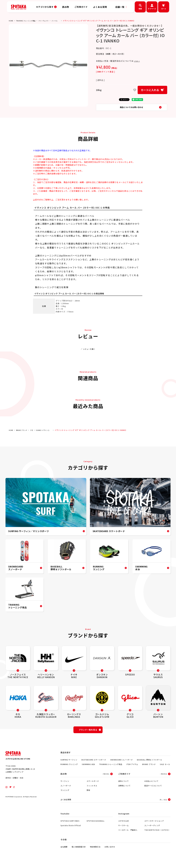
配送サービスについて (153, 790)
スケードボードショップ (154, 826)
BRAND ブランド (23, 433)
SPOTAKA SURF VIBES (70, 826)
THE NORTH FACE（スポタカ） (157, 835)
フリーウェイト (48, 21)
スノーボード (66, 790)
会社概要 (64, 852)
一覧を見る (106, 778)
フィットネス (92, 790)
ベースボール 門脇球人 (128, 835)
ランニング (65, 795)
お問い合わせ (110, 852)
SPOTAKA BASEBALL (96, 826)
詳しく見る (163, 804)
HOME (11, 21)
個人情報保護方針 (79, 852)
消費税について (124, 790)
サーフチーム (123, 830)
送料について (124, 785)
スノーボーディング (152, 830)
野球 (88, 795)
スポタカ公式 (124, 826)
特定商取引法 (95, 852)
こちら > (138, 61)
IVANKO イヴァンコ (47, 433)
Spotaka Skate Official (71, 830)
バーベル (61, 21)
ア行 (35, 433)
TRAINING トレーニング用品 (28, 21)
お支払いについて (151, 785)
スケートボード (93, 785)
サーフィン (65, 785)
